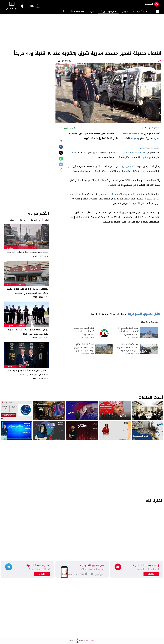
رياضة (10, 366)
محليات (10, 248)
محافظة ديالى (117, 194)
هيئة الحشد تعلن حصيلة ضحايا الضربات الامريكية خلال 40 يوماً (84, 331)
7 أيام (22, 220)
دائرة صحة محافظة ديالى (129, 134)
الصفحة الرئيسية (140, 11)
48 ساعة (35, 220)
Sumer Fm (79, 11)
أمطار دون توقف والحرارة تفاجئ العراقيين (27, 252)
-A (61, 141)
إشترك (42, 574)
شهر (12, 220)
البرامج (125, 11)
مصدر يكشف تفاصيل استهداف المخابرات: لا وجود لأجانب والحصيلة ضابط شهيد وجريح (127, 349)
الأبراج (92, 11)
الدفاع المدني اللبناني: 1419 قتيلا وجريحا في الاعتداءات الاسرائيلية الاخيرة (127, 331)
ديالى (142, 148)
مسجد (157, 138)
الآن (47, 220)
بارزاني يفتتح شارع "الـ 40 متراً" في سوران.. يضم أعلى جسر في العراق (27, 332)
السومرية (156, 148)
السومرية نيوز (108, 11)
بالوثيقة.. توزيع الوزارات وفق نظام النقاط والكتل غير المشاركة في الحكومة (28, 291)
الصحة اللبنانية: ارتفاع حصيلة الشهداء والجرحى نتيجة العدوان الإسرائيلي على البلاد (84, 349)
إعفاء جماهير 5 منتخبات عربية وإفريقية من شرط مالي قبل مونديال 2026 (27, 373)
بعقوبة (135, 138)
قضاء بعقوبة (136, 194)
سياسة (10, 285)
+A (62, 134)
